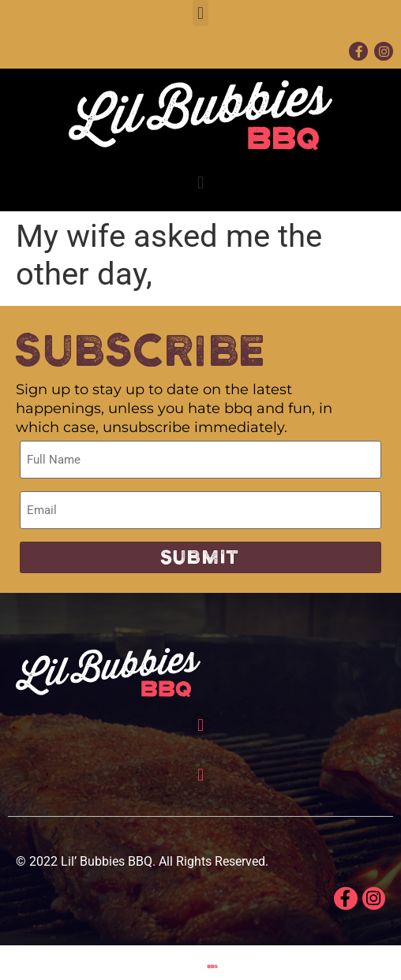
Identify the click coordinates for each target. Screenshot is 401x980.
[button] (200, 13)
